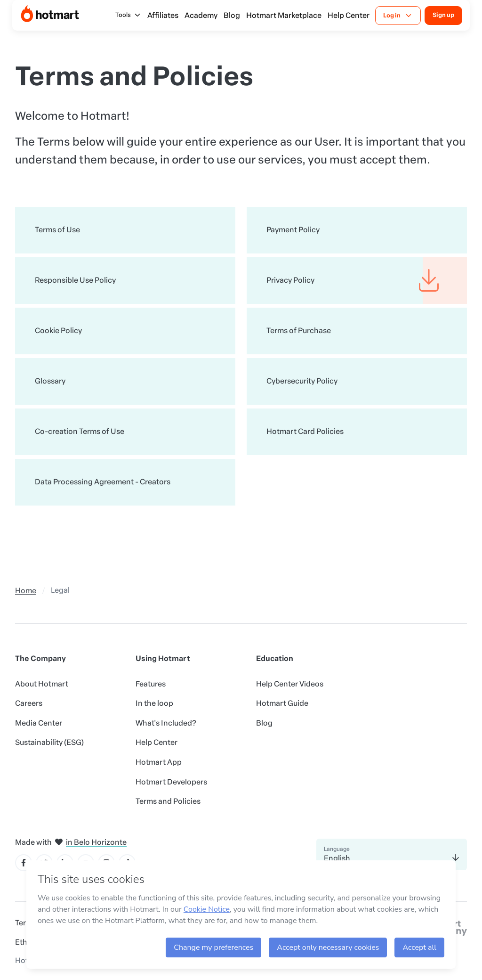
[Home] (50, 16)
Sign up (443, 15)
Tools (129, 15)
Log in (398, 16)
